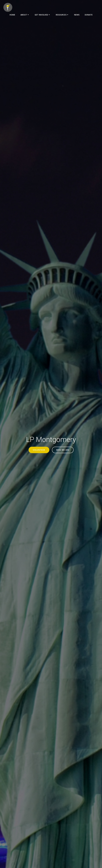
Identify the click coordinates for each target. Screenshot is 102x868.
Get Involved (43, 15)
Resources (62, 15)
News (77, 15)
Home (12, 15)
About (25, 15)
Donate (89, 15)
